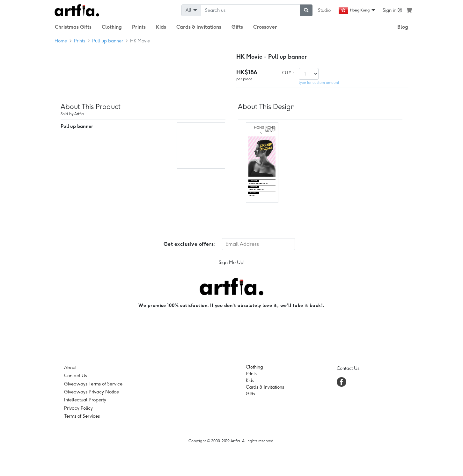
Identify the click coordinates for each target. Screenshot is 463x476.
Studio (324, 10)
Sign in (392, 10)
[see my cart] (409, 10)
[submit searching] (306, 10)
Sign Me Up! (232, 262)
